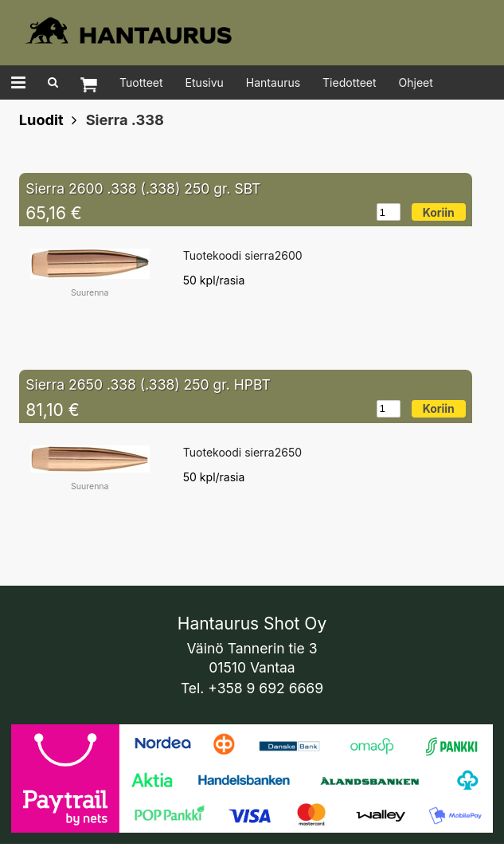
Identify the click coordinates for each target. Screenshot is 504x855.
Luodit (41, 120)
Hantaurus (273, 82)
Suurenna (90, 293)
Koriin (439, 212)
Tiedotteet (349, 82)
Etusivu (205, 82)
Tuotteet (141, 82)
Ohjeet (416, 82)
